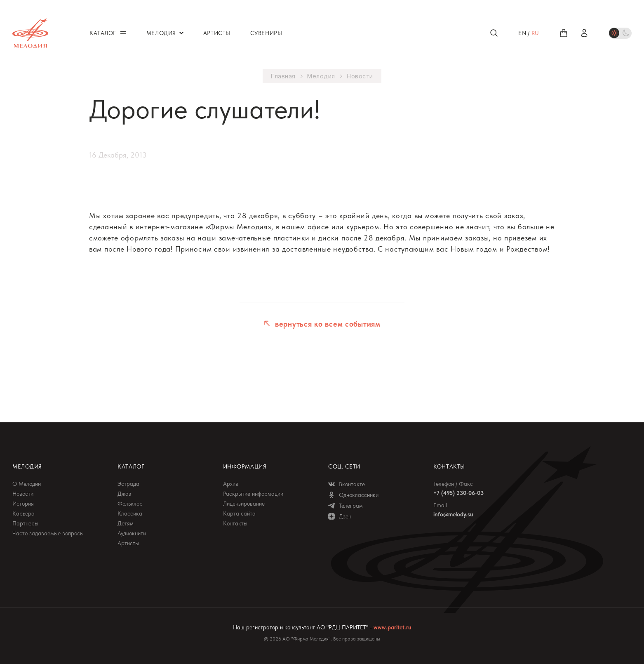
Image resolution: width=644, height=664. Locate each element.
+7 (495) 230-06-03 (458, 493)
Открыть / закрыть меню (123, 33)
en (522, 33)
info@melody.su (453, 514)
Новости (360, 76)
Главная (283, 76)
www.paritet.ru (392, 627)
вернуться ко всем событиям (326, 324)
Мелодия (321, 76)
